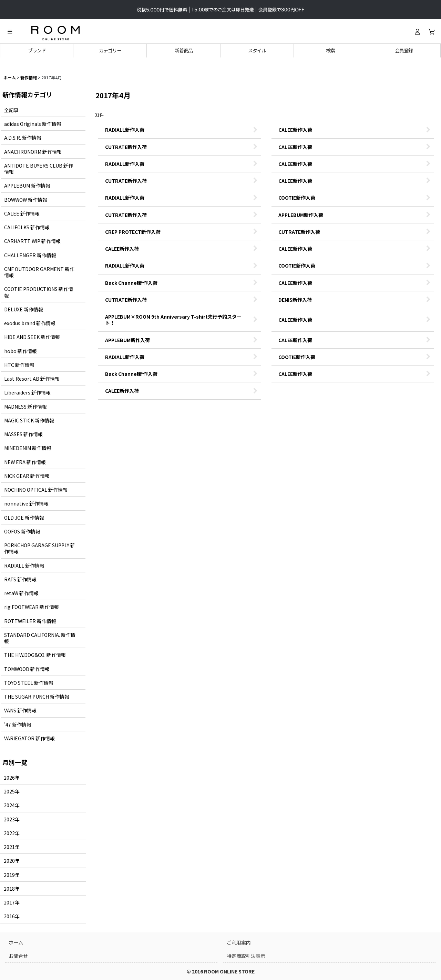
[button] (10, 32)
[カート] (431, 32)
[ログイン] (417, 32)
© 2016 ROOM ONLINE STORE (221, 971)
